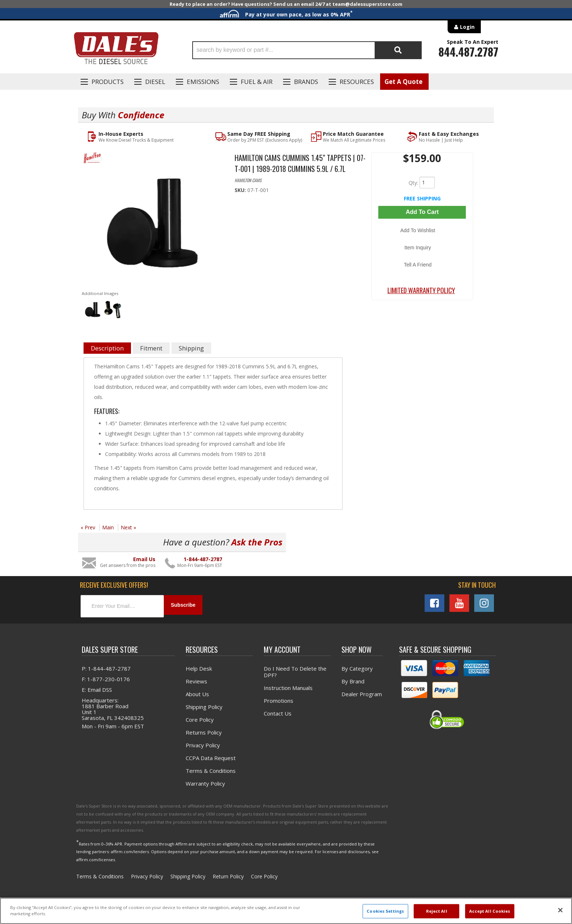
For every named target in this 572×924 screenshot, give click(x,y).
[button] (307, 50)
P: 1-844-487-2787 (106, 666)
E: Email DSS (97, 687)
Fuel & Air (257, 82)
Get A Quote (403, 82)
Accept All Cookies (490, 911)
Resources (357, 82)
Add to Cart (422, 212)
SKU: (241, 190)
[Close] (560, 910)
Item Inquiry (422, 237)
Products (108, 82)
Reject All (437, 911)
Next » (128, 528)
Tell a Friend (422, 247)
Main (108, 528)
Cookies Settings (385, 911)
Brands (306, 82)
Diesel (155, 82)
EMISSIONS (203, 82)
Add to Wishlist (422, 226)
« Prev (88, 528)
